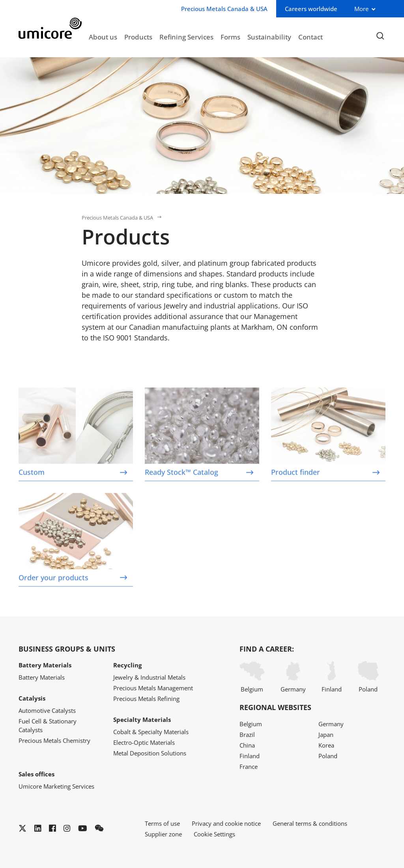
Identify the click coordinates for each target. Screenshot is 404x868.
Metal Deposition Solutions (150, 753)
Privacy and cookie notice (226, 823)
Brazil (247, 735)
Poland (368, 677)
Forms (230, 37)
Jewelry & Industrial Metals (149, 677)
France (249, 767)
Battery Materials (42, 677)
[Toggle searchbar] (380, 36)
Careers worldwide (311, 9)
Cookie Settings (214, 834)
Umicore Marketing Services (56, 786)
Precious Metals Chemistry (54, 740)
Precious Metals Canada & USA (117, 218)
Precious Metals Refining (146, 699)
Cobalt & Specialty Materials (151, 732)
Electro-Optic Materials (144, 742)
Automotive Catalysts (47, 710)
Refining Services (186, 37)
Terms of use (162, 823)
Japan (326, 735)
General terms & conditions (310, 823)
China (247, 745)
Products (138, 37)
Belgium (252, 677)
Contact (310, 37)
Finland (332, 677)
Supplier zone (163, 834)
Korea (326, 745)
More (361, 9)
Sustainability (269, 37)
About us (103, 37)
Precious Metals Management (153, 688)
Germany (293, 677)
